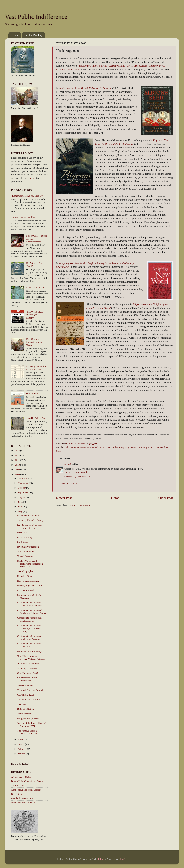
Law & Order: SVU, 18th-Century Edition (30, 526)
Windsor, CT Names (27, 668)
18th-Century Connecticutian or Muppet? (34, 342)
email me (31, 178)
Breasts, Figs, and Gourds (30, 585)
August (22, 497)
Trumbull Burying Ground (30, 690)
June (20, 507)
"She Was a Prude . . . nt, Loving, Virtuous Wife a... (31, 657)
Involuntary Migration (28, 547)
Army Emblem (25, 714)
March (21, 744)
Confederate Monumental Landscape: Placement (30, 604)
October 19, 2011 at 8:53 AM (78, 477)
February (22, 749)
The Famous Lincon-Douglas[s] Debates (28, 732)
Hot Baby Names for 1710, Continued (36, 368)
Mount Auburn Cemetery (29, 651)
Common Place (19, 785)
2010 (18, 465)
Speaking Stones (25, 685)
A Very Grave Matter (21, 777)
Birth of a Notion (26, 709)
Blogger (122, 859)
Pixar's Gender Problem (24, 217)
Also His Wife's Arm (36, 418)
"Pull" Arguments (26, 551)
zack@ (68, 464)
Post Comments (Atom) (81, 505)
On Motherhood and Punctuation (27, 679)
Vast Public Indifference (36, 17)
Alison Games (84, 447)
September (23, 493)
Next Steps (23, 542)
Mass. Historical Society (23, 802)
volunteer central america (77, 472)
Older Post (166, 498)
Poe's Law (22, 533)
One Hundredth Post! (28, 673)
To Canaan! (23, 704)
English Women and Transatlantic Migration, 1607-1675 (30, 564)
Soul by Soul (32, 394)
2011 (18, 460)
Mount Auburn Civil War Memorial (29, 596)
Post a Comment (69, 484)
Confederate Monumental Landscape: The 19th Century (30, 628)
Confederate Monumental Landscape (30, 645)
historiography (122, 447)
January (22, 754)
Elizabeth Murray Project (23, 798)
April (21, 740)
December (23, 478)
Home (15, 35)
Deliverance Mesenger (28, 581)
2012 (18, 455)
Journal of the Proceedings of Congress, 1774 (31, 724)
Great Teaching (25, 537)
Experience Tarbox (35, 287)
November (23, 483)
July (20, 502)
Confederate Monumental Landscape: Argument (30, 637)
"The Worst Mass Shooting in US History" (34, 315)
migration (148, 447)
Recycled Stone (25, 576)
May (20, 511)
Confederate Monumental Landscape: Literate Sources (32, 612)
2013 (18, 451)
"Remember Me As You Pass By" (27, 196)
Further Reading (33, 35)
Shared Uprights (25, 571)
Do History (17, 794)
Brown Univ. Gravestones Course (27, 781)
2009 (18, 469)
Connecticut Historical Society (26, 790)
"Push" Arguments (26, 556)
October (22, 488)
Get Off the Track (26, 695)
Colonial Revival (26, 590)
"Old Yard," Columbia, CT (30, 663)
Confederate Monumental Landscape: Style (30, 619)
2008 (18, 474)
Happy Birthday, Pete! (28, 718)
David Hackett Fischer (103, 447)
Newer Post (64, 498)
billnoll (102, 859)
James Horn (136, 447)
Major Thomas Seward (28, 516)
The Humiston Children (29, 700)
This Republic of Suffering (30, 520)
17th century (70, 447)
